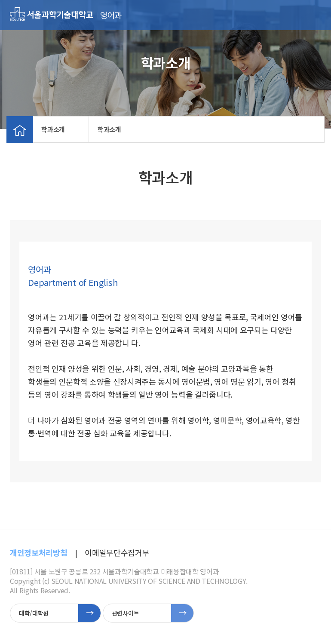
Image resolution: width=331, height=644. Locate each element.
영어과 (111, 15)
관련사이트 (125, 613)
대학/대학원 (34, 613)
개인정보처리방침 (38, 552)
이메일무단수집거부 (117, 552)
